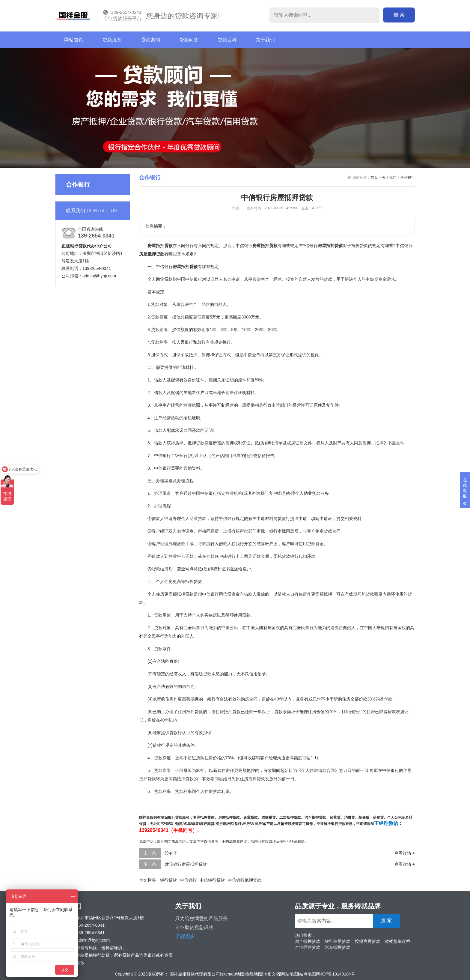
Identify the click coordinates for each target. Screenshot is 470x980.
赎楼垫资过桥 (397, 941)
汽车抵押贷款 (338, 947)
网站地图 (290, 974)
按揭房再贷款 (367, 941)
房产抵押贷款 (308, 941)
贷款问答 (189, 40)
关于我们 (265, 40)
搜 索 (399, 15)
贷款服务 (112, 40)
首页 (374, 178)
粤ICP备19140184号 (336, 974)
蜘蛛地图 (254, 974)
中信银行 (188, 880)
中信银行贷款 (212, 880)
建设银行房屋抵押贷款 (186, 864)
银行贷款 (168, 880)
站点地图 (308, 974)
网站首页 (74, 40)
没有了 (171, 853)
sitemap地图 (233, 974)
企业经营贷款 (308, 947)
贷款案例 (150, 40)
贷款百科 (227, 40)
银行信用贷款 (338, 941)
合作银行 (408, 178)
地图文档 (272, 974)
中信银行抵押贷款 (245, 880)
